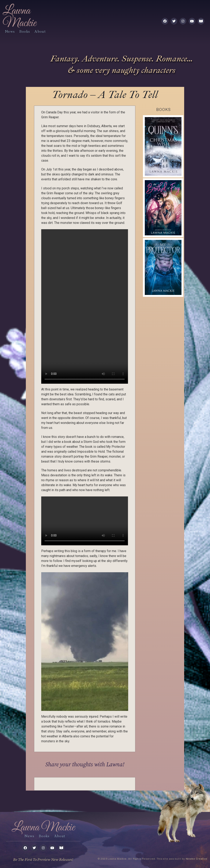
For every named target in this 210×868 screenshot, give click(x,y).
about (40, 31)
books (25, 31)
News (10, 31)
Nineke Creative (197, 859)
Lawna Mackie (19, 17)
